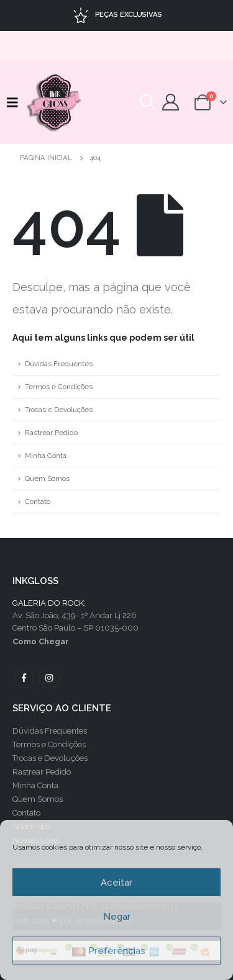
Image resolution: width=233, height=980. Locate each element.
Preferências (117, 951)
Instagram (49, 678)
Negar (117, 917)
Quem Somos (47, 479)
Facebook (24, 678)
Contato (38, 501)
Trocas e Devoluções (59, 410)
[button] (16, 102)
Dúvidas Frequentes (59, 364)
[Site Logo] (55, 102)
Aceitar (116, 883)
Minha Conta (46, 456)
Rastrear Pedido (51, 433)
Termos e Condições (59, 387)
